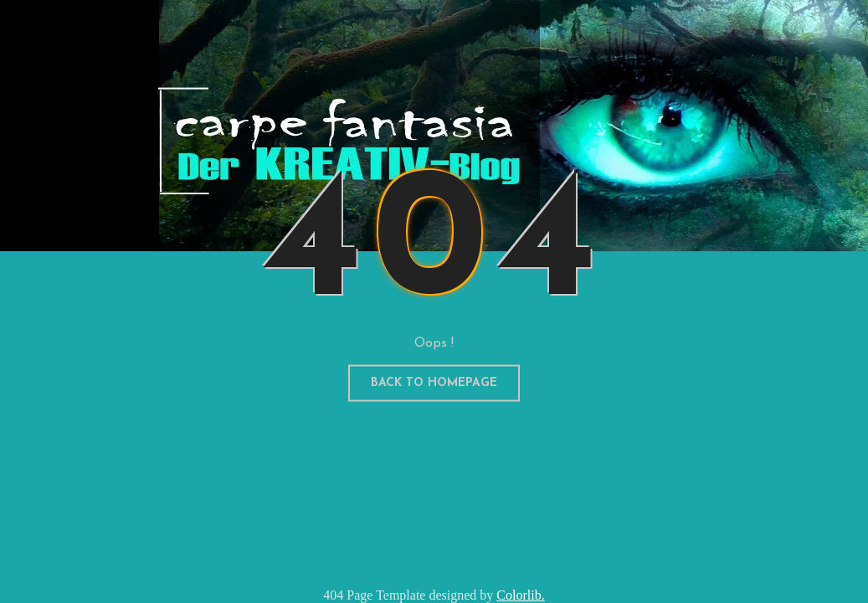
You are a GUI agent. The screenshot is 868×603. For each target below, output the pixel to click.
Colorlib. (520, 595)
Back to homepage (434, 383)
